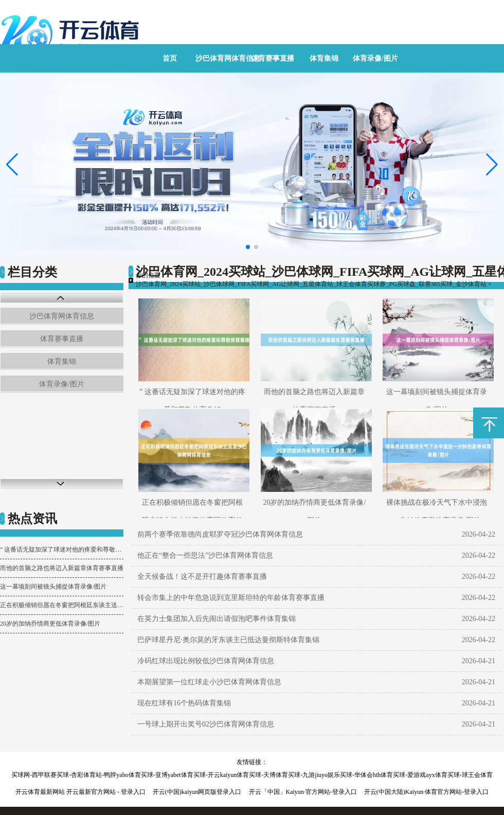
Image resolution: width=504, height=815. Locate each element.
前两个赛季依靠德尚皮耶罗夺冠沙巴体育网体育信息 (220, 534)
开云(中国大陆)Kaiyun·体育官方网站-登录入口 (426, 792)
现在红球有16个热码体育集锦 (184, 703)
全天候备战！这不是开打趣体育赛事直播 (202, 577)
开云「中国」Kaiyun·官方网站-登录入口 (303, 792)
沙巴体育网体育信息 (228, 58)
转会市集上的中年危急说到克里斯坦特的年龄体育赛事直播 (231, 598)
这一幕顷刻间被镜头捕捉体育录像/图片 (53, 587)
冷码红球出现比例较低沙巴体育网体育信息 (206, 661)
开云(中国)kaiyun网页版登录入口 (197, 792)
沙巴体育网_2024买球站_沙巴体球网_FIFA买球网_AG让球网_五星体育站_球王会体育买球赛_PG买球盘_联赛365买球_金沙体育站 (311, 284)
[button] (492, 165)
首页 (170, 58)
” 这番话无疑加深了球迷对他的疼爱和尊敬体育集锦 (62, 550)
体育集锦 (324, 58)
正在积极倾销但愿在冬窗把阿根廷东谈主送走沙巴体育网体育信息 (62, 605)
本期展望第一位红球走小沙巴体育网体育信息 (209, 682)
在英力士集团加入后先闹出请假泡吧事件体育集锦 (217, 619)
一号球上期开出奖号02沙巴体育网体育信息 (206, 724)
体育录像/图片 (375, 58)
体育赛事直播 (273, 58)
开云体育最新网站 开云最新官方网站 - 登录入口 (80, 792)
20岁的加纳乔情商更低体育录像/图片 (50, 624)
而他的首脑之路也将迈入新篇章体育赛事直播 (62, 568)
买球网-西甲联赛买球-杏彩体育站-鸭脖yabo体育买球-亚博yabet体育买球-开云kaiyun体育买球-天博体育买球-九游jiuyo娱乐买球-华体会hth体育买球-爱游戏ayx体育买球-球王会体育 (252, 775)
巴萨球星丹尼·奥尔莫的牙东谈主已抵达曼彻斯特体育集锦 (228, 640)
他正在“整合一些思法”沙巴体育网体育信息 (205, 555)
